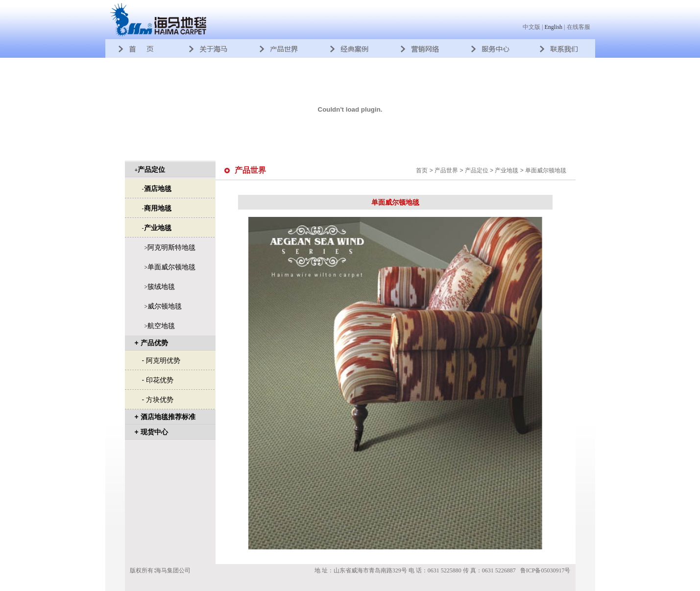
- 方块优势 (158, 400)
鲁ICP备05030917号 (545, 570)
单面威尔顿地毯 (171, 267)
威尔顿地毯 (165, 306)
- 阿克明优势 (161, 360)
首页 (422, 170)
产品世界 (446, 170)
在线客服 (579, 27)
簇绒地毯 (161, 286)
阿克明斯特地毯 (171, 247)
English (553, 27)
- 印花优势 (158, 380)
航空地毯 (161, 326)
